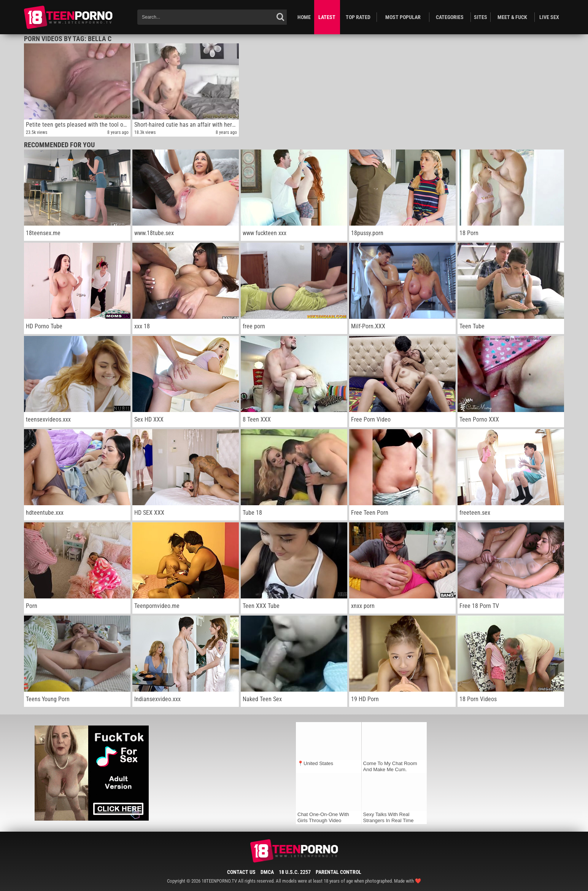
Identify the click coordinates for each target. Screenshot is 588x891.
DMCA (267, 872)
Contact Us (241, 872)
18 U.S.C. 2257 (295, 872)
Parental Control (338, 872)
